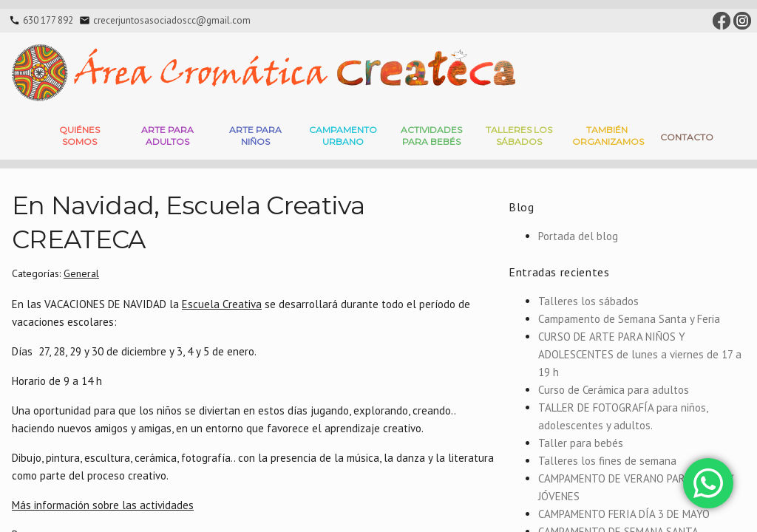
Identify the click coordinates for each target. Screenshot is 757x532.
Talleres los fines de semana (607, 461)
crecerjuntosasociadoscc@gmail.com (172, 20)
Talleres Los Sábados (519, 136)
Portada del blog (578, 236)
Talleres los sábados (588, 301)
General (81, 273)
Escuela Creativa (222, 304)
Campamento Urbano (343, 136)
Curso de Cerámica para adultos (614, 390)
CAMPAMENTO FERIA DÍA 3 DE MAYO (624, 514)
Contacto (687, 137)
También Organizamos (608, 136)
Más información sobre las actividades (103, 505)
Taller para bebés (581, 443)
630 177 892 (48, 20)
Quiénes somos (79, 136)
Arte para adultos (167, 136)
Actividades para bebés (431, 136)
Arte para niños (255, 136)
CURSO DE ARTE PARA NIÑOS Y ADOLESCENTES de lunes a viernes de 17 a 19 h (640, 354)
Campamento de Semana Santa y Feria (629, 319)
